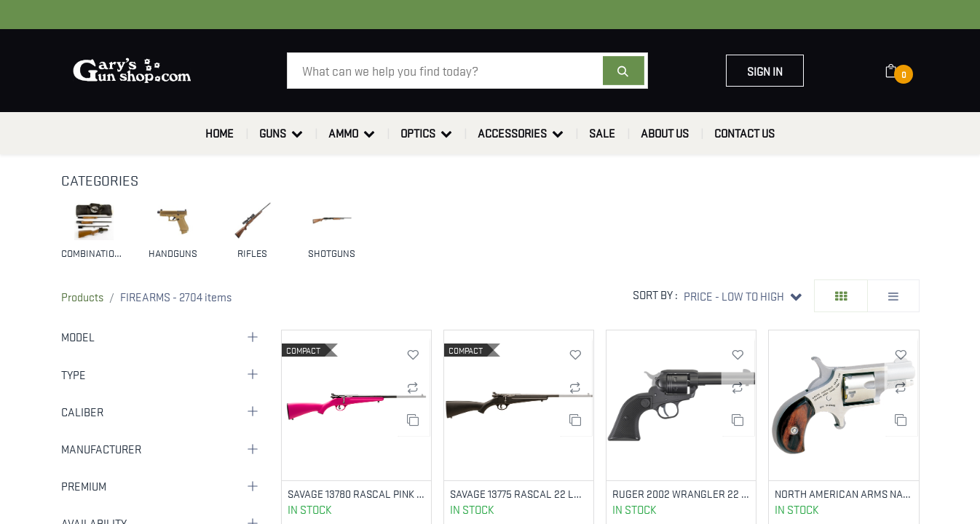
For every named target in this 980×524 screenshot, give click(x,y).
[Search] (624, 71)
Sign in (765, 71)
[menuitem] (220, 133)
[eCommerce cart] (900, 71)
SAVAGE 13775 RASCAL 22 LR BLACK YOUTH (519, 494)
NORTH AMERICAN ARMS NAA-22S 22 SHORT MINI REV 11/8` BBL (843, 494)
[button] (742, 296)
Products (82, 296)
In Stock (310, 510)
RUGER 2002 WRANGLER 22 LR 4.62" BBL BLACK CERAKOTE (681, 494)
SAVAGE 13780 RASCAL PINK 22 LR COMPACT (356, 494)
